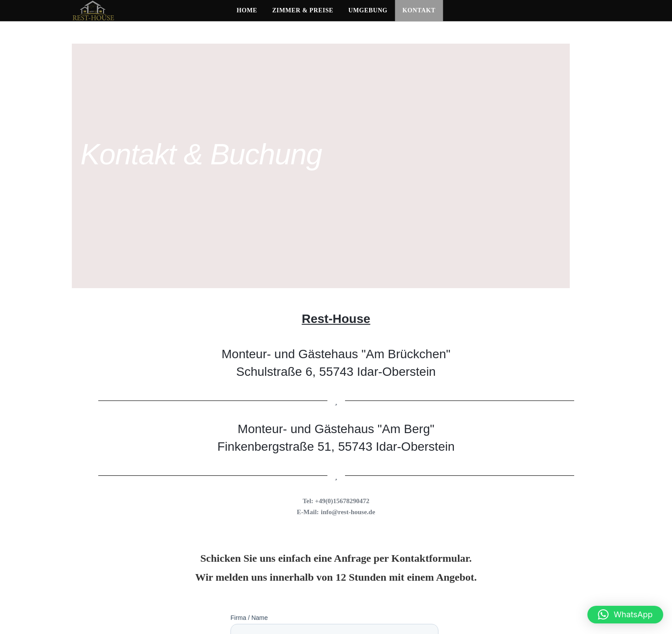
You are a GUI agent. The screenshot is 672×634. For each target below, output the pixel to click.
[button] (625, 615)
